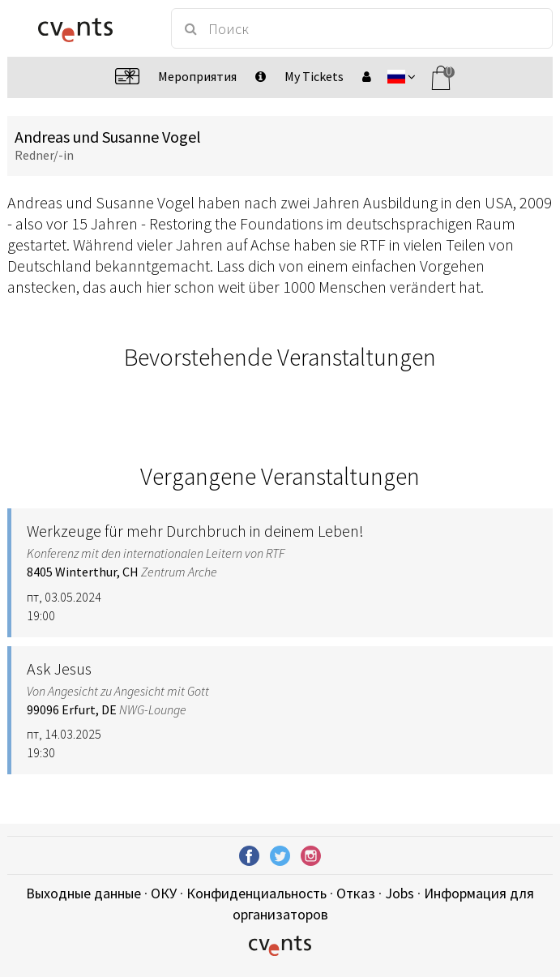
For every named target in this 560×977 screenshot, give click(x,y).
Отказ (356, 893)
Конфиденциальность (256, 893)
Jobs (400, 893)
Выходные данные (83, 893)
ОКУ (164, 893)
